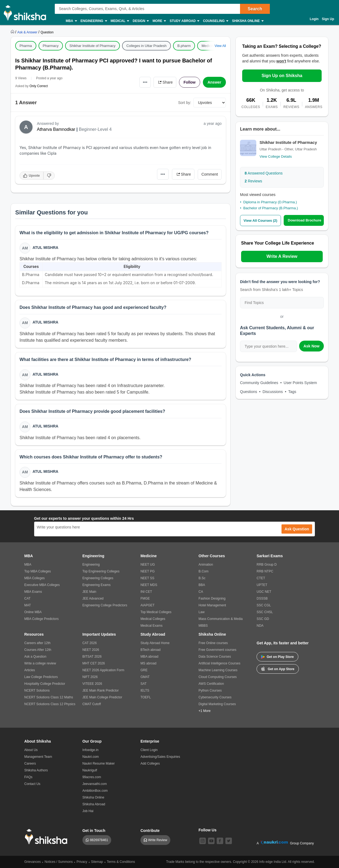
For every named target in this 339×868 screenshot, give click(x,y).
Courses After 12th (38, 650)
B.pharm (184, 46)
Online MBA (33, 612)
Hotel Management (212, 605)
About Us (31, 750)
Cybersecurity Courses (215, 697)
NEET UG (148, 565)
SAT (143, 684)
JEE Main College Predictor (102, 697)
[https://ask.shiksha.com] (28, 32)
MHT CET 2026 (94, 663)
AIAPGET (148, 605)
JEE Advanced (93, 598)
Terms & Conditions (121, 862)
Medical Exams (151, 626)
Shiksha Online (247, 21)
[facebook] (220, 841)
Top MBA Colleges (38, 571)
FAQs (28, 777)
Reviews (253, 181)
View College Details (276, 156)
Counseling (215, 21)
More (159, 21)
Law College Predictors (41, 677)
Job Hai (88, 811)
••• (145, 82)
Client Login (149, 750)
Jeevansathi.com (95, 784)
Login (314, 19)
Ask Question (297, 529)
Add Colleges (150, 764)
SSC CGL (264, 605)
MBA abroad (149, 657)
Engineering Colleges (98, 578)
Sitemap (97, 862)
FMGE (145, 598)
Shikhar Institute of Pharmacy (92, 46)
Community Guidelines (259, 383)
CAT (28, 598)
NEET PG (148, 571)
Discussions (273, 392)
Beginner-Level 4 (95, 129)
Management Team (38, 757)
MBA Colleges (35, 578)
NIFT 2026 (90, 677)
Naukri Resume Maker (99, 764)
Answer (214, 82)
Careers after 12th (38, 643)
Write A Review (282, 256)
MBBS (203, 626)
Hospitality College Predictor (45, 684)
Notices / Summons (59, 862)
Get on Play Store (277, 657)
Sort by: (185, 103)
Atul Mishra (45, 248)
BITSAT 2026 (92, 657)
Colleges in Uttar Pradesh (146, 46)
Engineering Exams (97, 585)
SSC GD (263, 619)
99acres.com (92, 777)
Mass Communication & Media (221, 619)
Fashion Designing (212, 598)
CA (201, 592)
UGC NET (264, 592)
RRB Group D (267, 565)
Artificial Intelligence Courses (219, 663)
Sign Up (328, 19)
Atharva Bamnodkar (56, 129)
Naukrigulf (90, 770)
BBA (202, 585)
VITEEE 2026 (92, 684)
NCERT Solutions (37, 690)
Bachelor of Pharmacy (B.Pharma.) (271, 208)
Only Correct (39, 86)
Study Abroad (184, 21)
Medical (120, 21)
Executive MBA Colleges (42, 585)
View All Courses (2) (260, 221)
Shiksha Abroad (94, 804)
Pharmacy (51, 46)
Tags (292, 392)
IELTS (145, 690)
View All (220, 46)
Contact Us (32, 784)
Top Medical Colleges (156, 612)
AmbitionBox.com (95, 791)
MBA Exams (33, 592)
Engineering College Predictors (105, 605)
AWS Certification (211, 684)
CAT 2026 (90, 643)
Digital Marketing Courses (217, 704)
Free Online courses (213, 643)
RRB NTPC (265, 571)
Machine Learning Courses (218, 670)
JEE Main (89, 592)
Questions (249, 392)
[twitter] (229, 841)
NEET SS (147, 578)
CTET (261, 578)
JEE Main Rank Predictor (101, 690)
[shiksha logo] (48, 837)
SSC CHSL (265, 612)
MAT (28, 605)
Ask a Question (35, 657)
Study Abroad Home (155, 643)
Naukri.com (91, 757)
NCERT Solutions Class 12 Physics (50, 704)
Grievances (33, 862)
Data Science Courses (215, 657)
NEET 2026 (91, 650)
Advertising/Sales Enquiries (160, 757)
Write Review (158, 840)
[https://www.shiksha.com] (13, 32)
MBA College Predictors (42, 619)
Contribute (150, 831)
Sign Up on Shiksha (282, 76)
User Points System (300, 383)
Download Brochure (305, 220)
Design (140, 21)
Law (202, 612)
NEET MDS (149, 585)
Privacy (82, 862)
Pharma (26, 46)
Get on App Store (278, 669)
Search (255, 9)
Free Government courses (217, 650)
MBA (71, 21)
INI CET (146, 592)
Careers (30, 764)
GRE (144, 670)
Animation (206, 565)
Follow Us (207, 830)
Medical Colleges (153, 619)
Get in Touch (94, 831)
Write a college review (40, 663)
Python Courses (210, 690)
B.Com (204, 571)
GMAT (145, 677)
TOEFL (146, 697)
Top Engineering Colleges (101, 571)
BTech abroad (151, 650)
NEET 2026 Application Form (103, 670)
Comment (210, 174)
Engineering (94, 21)
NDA (260, 626)
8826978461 (99, 840)
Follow (190, 82)
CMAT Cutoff (92, 704)
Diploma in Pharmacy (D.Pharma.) (270, 202)
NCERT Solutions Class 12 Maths (49, 697)
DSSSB (262, 598)
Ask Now (311, 346)
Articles (30, 670)
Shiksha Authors (36, 770)
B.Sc (202, 578)
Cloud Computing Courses (218, 677)
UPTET (262, 585)
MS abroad (148, 663)
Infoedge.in (90, 750)
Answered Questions (264, 173)
